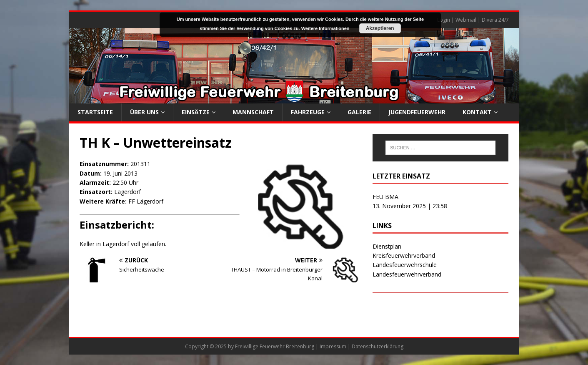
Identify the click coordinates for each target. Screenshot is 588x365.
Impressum (333, 346)
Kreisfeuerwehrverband (404, 255)
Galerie (359, 112)
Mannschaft (253, 112)
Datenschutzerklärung (378, 346)
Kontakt (477, 112)
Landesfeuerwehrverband (407, 274)
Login (444, 20)
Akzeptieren (380, 28)
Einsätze (196, 112)
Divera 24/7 (495, 20)
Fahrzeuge (308, 112)
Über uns (144, 112)
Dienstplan (387, 246)
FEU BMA (385, 197)
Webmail (466, 20)
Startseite (95, 112)
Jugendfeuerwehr (417, 112)
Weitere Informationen (325, 28)
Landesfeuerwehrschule (405, 265)
